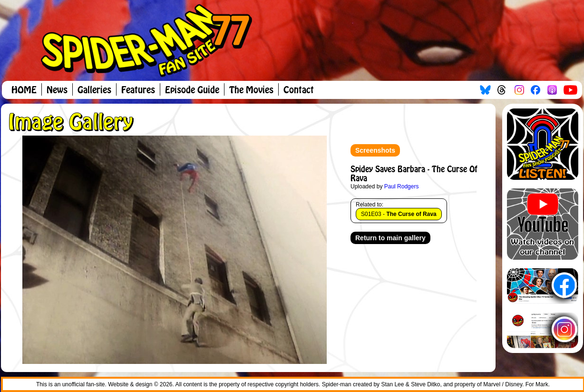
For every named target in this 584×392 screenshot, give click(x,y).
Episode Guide (192, 90)
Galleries (94, 90)
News (57, 90)
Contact (299, 90)
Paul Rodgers (402, 186)
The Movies (251, 90)
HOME (24, 90)
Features (138, 90)
